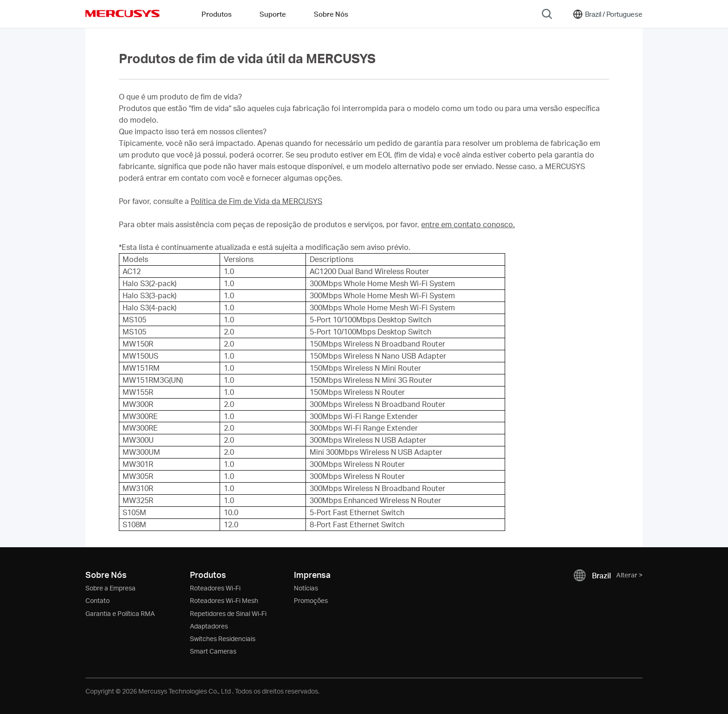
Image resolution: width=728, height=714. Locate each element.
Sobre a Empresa (110, 588)
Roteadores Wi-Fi (215, 588)
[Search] (547, 14)
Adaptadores (209, 626)
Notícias (306, 588)
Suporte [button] (273, 14)
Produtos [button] (217, 14)
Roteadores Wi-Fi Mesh (224, 600)
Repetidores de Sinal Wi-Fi (228, 613)
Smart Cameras (213, 651)
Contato (97, 600)
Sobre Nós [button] (331, 14)
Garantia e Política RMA (120, 613)
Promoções (311, 600)
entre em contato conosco (467, 224)
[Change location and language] (607, 14)
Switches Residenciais (223, 639)
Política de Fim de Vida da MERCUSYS (257, 201)
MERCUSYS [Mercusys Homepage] (123, 13)
